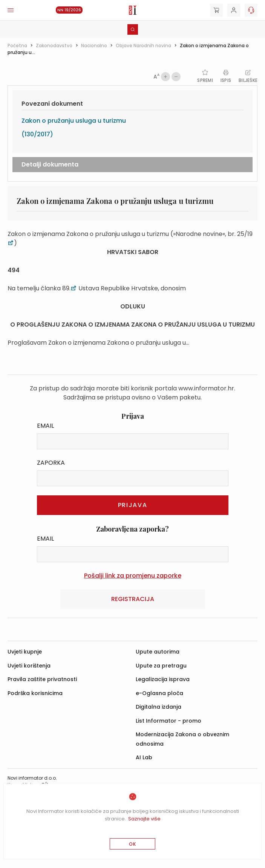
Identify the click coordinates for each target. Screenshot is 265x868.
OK (132, 844)
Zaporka (51, 463)
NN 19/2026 (69, 10)
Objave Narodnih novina (143, 45)
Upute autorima (158, 652)
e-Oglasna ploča (159, 693)
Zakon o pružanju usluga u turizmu (74, 121)
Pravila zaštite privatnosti (42, 679)
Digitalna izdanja (159, 707)
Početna (17, 45)
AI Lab (144, 757)
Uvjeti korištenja (29, 666)
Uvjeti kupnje (25, 652)
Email (45, 426)
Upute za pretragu (161, 666)
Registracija (133, 599)
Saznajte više (144, 819)
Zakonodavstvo (54, 45)
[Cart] (216, 10)
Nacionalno (94, 45)
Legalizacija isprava (163, 679)
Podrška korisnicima (35, 693)
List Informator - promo (168, 721)
